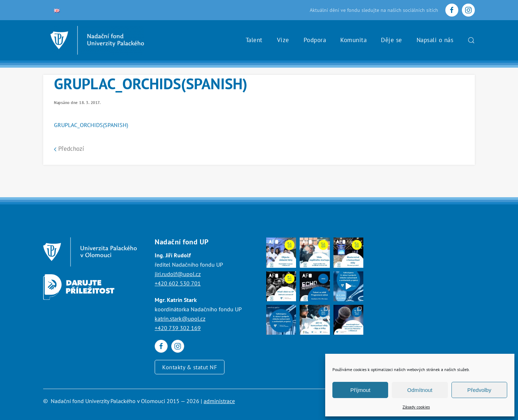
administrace (219, 401)
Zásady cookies (416, 407)
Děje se (392, 40)
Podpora (315, 40)
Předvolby (479, 390)
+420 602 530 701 (178, 283)
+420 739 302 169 (178, 328)
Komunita (353, 40)
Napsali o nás (435, 40)
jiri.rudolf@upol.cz (178, 274)
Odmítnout (420, 390)
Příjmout (360, 390)
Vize (283, 40)
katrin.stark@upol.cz (180, 319)
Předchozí (69, 149)
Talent (254, 40)
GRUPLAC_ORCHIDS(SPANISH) (91, 125)
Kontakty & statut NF (190, 367)
